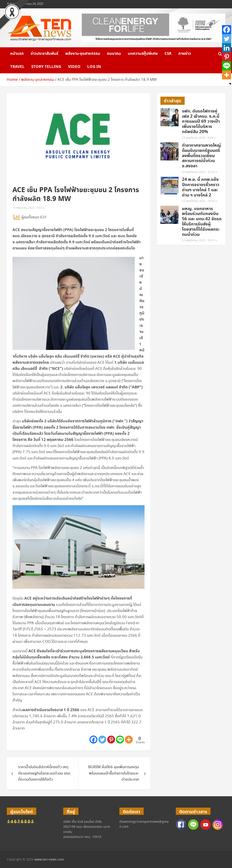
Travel (17, 67)
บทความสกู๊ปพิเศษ (143, 54)
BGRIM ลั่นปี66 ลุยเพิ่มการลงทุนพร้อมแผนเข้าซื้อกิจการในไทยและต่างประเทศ (114, 773)
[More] (129, 740)
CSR (168, 54)
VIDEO (74, 67)
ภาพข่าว (185, 54)
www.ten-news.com (49, 860)
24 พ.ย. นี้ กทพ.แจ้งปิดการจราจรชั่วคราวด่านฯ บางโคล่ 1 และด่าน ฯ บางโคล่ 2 (201, 187)
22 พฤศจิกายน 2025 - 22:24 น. (200, 172)
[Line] (120, 740)
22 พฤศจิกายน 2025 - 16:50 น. (200, 201)
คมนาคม (114, 54)
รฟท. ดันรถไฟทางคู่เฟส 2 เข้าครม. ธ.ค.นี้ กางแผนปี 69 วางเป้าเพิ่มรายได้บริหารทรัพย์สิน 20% (201, 122)
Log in (94, 67)
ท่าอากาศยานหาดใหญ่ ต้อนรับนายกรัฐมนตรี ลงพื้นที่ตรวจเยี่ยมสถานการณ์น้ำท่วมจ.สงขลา (201, 156)
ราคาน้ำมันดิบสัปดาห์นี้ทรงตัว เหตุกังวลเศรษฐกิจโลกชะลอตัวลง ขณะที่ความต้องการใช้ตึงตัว (44, 773)
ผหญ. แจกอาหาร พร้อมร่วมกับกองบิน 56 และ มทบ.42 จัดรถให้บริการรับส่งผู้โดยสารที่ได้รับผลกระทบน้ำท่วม (202, 222)
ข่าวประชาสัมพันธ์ (45, 54)
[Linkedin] (227, 48)
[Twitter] (102, 740)
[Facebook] (93, 740)
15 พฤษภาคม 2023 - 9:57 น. (29, 208)
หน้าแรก (17, 54)
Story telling (46, 67)
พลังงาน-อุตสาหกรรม (83, 54)
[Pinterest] (111, 740)
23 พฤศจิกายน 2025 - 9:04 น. (199, 138)
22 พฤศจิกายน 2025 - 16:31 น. (200, 240)
